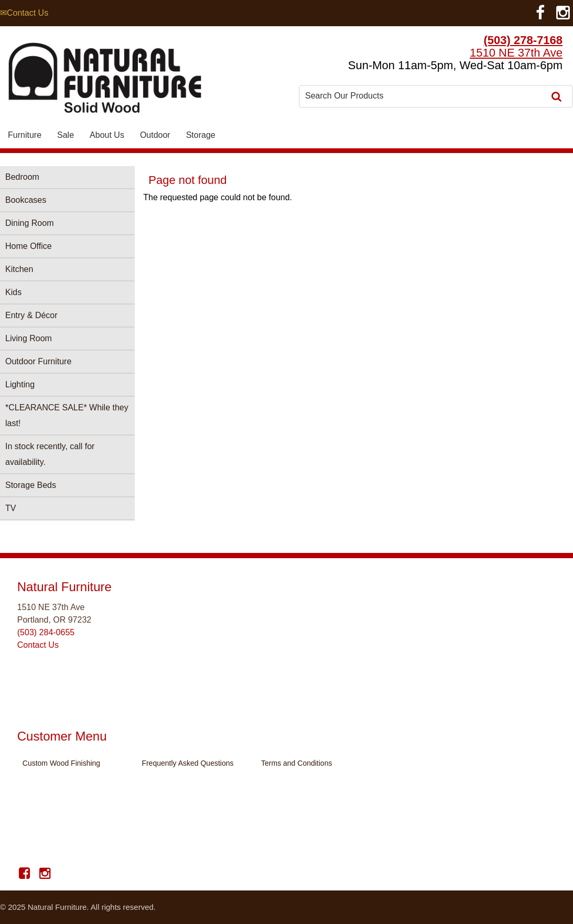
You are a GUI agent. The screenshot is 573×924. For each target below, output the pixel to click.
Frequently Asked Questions (187, 763)
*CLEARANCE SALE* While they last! (67, 415)
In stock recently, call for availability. (50, 454)
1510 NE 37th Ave (516, 53)
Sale (66, 135)
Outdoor (155, 135)
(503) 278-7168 (523, 40)
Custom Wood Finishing (61, 763)
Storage (201, 135)
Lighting (20, 384)
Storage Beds (31, 485)
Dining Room (29, 223)
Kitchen (19, 269)
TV (10, 508)
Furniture (25, 135)
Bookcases (26, 200)
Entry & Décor (31, 315)
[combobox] (423, 96)
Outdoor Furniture (38, 361)
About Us (107, 135)
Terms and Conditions (296, 763)
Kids (13, 292)
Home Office (29, 246)
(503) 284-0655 (46, 632)
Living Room (29, 338)
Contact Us (38, 645)
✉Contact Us (24, 13)
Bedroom (22, 177)
